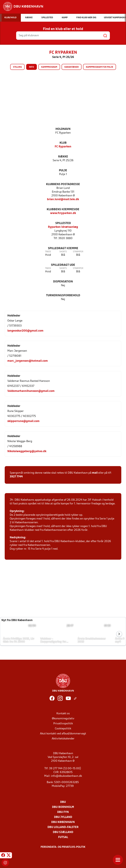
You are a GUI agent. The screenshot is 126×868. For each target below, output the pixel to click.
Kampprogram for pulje (100, 67)
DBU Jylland (63, 817)
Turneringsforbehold (63, 296)
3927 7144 (16, 477)
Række (63, 157)
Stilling (17, 67)
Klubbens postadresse (63, 184)
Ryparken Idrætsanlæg (63, 227)
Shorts (63, 252)
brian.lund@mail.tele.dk (63, 199)
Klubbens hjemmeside (63, 210)
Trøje (48, 252)
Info (31, 67)
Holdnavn (63, 129)
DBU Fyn (63, 812)
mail (95, 473)
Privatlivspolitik (63, 724)
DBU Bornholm (63, 807)
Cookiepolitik (63, 729)
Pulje (63, 171)
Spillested (63, 223)
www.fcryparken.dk (63, 213)
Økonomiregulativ (63, 719)
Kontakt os (63, 714)
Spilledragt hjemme (63, 248)
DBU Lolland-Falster (63, 827)
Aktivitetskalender (63, 739)
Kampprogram (49, 67)
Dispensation (63, 282)
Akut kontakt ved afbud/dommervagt (63, 734)
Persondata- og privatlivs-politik (63, 847)
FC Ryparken (63, 147)
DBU (63, 802)
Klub (63, 143)
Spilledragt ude (63, 265)
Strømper (78, 252)
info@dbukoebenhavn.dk (66, 776)
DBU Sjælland (63, 832)
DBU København (63, 822)
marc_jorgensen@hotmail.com (28, 361)
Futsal (63, 837)
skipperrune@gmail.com (23, 421)
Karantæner (72, 67)
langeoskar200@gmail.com (25, 331)
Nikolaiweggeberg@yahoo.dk (27, 451)
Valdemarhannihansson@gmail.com (31, 391)
